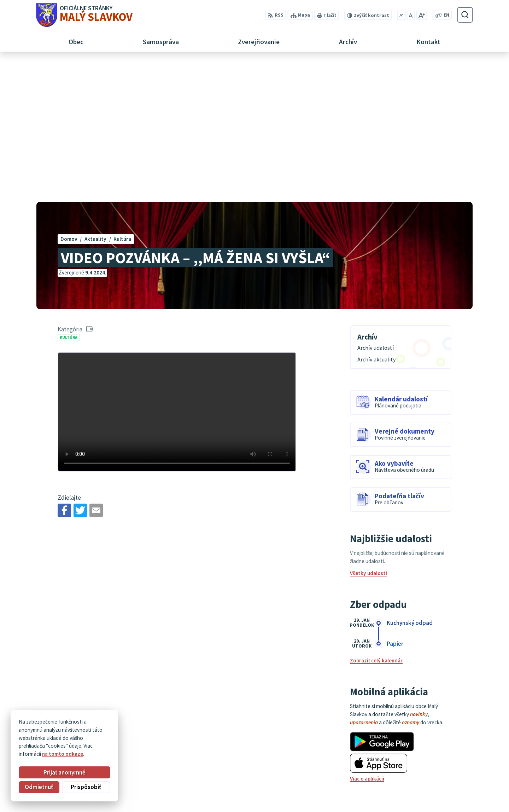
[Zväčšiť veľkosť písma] (422, 15)
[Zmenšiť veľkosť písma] (401, 15)
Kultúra (69, 197)
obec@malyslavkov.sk (446, 768)
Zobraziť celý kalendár (376, 521)
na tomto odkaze (63, 754)
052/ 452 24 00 (437, 759)
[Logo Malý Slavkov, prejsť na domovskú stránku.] (84, 15)
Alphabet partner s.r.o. (123, 727)
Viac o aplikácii (367, 639)
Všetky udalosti (368, 433)
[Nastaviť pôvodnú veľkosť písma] (411, 15)
